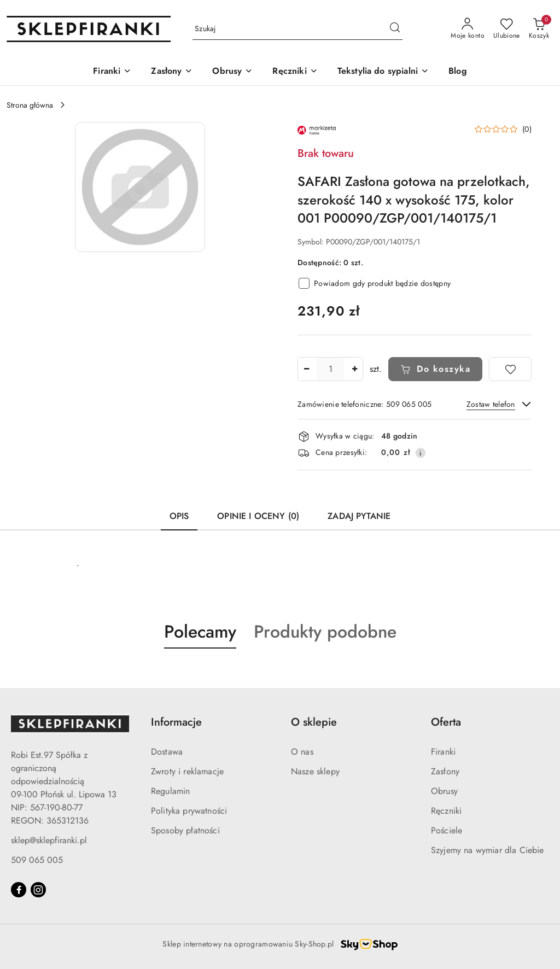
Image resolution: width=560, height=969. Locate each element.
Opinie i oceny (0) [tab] (258, 516)
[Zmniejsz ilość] (306, 369)
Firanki (443, 752)
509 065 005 (37, 860)
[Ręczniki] (295, 72)
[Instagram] (38, 890)
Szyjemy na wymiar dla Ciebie (487, 850)
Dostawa (167, 752)
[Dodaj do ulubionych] (510, 369)
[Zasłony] (172, 72)
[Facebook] (19, 890)
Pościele (447, 830)
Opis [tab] (179, 516)
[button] (140, 187)
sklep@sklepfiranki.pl (49, 840)
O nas (302, 752)
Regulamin (170, 791)
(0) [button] (527, 129)
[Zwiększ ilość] (354, 369)
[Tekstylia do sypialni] (383, 72)
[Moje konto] (468, 29)
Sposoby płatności (185, 830)
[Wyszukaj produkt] (297, 29)
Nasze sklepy (315, 771)
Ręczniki (446, 811)
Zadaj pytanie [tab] (359, 516)
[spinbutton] (330, 369)
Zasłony (445, 771)
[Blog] (458, 72)
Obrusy (444, 791)
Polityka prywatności (189, 811)
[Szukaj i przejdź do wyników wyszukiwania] (395, 29)
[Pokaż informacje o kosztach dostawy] (421, 453)
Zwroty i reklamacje (187, 771)
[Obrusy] (232, 72)
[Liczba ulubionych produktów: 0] (507, 29)
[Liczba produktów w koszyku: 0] (539, 29)
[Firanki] (112, 72)
